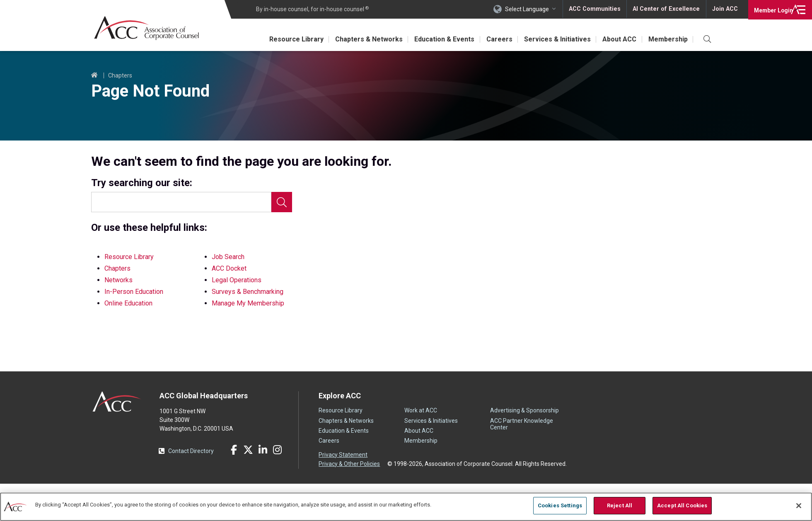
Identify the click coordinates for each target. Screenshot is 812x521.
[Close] (799, 506)
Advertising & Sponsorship (524, 410)
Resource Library (286, 39)
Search (282, 202)
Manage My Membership (248, 303)
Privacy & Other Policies (349, 463)
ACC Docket (229, 268)
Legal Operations (237, 280)
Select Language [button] (529, 9)
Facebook (234, 450)
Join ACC (724, 9)
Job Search (228, 257)
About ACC (617, 39)
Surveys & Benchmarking (248, 292)
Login (770, 9)
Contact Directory (191, 451)
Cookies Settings (560, 505)
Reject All (620, 505)
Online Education (128, 303)
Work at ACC (421, 410)
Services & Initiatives (554, 39)
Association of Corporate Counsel (148, 28)
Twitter (248, 450)
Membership (667, 39)
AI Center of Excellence (667, 9)
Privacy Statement (343, 455)
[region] (406, 506)
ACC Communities (596, 9)
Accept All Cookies (682, 505)
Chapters (120, 75)
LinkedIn (263, 450)
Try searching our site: (142, 183)
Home (94, 75)
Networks (118, 280)
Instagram (277, 450)
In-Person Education (134, 292)
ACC (117, 402)
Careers (494, 39)
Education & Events (438, 39)
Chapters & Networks (361, 39)
